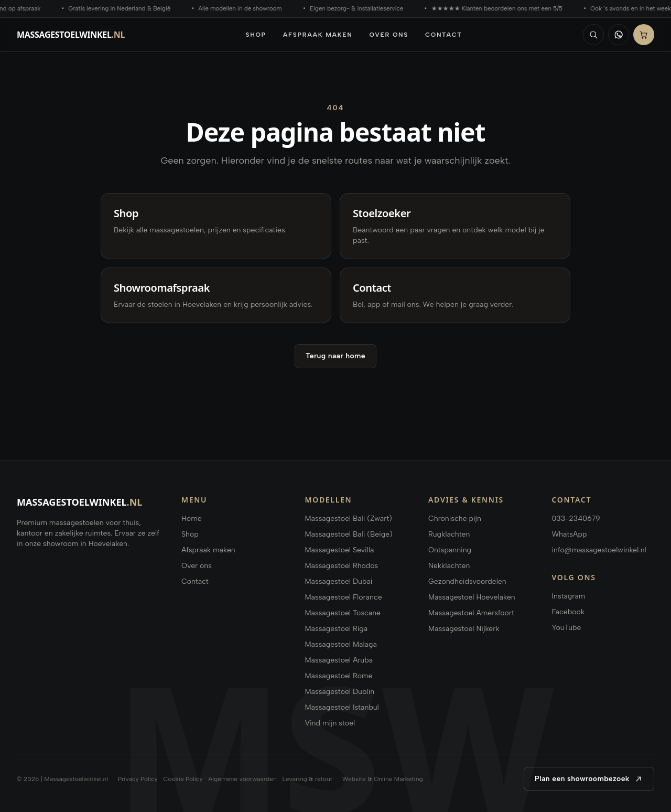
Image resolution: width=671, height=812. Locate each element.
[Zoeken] (593, 35)
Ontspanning (450, 550)
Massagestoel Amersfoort (471, 613)
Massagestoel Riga (337, 629)
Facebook (568, 612)
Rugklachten (449, 534)
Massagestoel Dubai (339, 581)
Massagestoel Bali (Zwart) (349, 519)
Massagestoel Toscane (343, 613)
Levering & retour (307, 779)
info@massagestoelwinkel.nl (599, 550)
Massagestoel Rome (339, 676)
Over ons (389, 35)
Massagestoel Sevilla (340, 550)
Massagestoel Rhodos (342, 566)
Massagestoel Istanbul (342, 707)
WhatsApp (570, 534)
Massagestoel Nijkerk (464, 629)
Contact (444, 35)
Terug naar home (335, 356)
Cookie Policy (183, 779)
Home (192, 519)
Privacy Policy (138, 779)
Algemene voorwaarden (242, 779)
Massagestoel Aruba (339, 660)
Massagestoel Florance (344, 597)
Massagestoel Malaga (341, 644)
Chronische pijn (455, 519)
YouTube (567, 628)
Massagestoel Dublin (340, 692)
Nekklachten (449, 566)
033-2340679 (576, 519)
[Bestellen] (644, 35)
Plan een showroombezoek (589, 779)
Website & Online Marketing (383, 779)
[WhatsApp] (619, 35)
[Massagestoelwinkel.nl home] (71, 35)
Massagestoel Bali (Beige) (349, 534)
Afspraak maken (318, 35)
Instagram (569, 596)
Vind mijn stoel (330, 723)
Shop (256, 35)
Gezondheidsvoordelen (467, 581)
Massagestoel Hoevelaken (472, 597)
